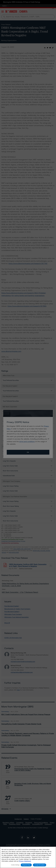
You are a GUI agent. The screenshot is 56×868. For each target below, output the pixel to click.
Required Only (26, 865)
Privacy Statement (25, 861)
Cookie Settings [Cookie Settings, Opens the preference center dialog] (15, 865)
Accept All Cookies (40, 865)
